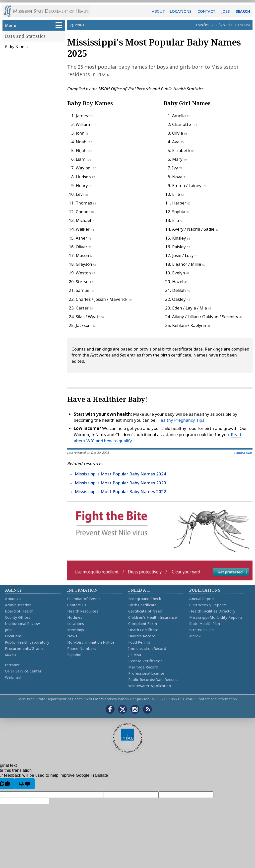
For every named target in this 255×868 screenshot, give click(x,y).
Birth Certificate (142, 605)
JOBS (226, 11)
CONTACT (206, 11)
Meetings (76, 630)
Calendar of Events (84, 599)
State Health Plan (205, 623)
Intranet (12, 665)
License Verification (145, 661)
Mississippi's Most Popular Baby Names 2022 (120, 491)
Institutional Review (22, 623)
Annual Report (202, 599)
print (79, 25)
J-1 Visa (135, 655)
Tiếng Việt (224, 25)
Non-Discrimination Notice (91, 642)
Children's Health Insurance (153, 617)
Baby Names (17, 47)
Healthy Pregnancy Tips (181, 420)
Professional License (146, 673)
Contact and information (217, 699)
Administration (18, 605)
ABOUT (158, 11)
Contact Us (77, 605)
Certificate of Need (145, 611)
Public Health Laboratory (27, 642)
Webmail (13, 677)
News (72, 636)
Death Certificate (143, 630)
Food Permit (139, 642)
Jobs (9, 630)
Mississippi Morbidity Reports (216, 617)
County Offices (18, 617)
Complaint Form (143, 623)
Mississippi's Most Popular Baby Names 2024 (120, 474)
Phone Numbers (82, 648)
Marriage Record (143, 667)
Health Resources (83, 611)
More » (11, 655)
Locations (13, 636)
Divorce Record (142, 636)
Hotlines (75, 617)
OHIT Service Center (23, 671)
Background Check (145, 599)
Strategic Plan (201, 630)
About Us (13, 599)
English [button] (245, 25)
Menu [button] (34, 25)
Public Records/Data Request (154, 679)
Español (203, 25)
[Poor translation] (25, 784)
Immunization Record (147, 648)
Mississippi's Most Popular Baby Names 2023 (120, 483)
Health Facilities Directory (212, 611)
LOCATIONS (181, 11)
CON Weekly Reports (208, 605)
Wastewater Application (150, 686)
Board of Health (19, 611)
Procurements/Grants (24, 648)
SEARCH (243, 11)
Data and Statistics (25, 36)
